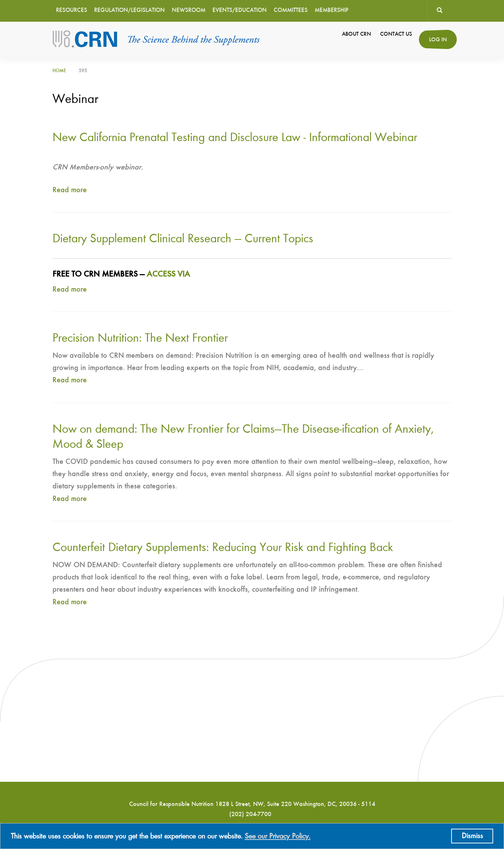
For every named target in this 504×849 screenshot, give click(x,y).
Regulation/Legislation (129, 10)
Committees (291, 10)
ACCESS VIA (168, 274)
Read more (70, 190)
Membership (331, 10)
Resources (72, 10)
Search (439, 11)
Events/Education (240, 10)
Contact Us (396, 34)
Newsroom (189, 10)
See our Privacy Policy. (278, 836)
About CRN (356, 34)
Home (59, 71)
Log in (438, 40)
